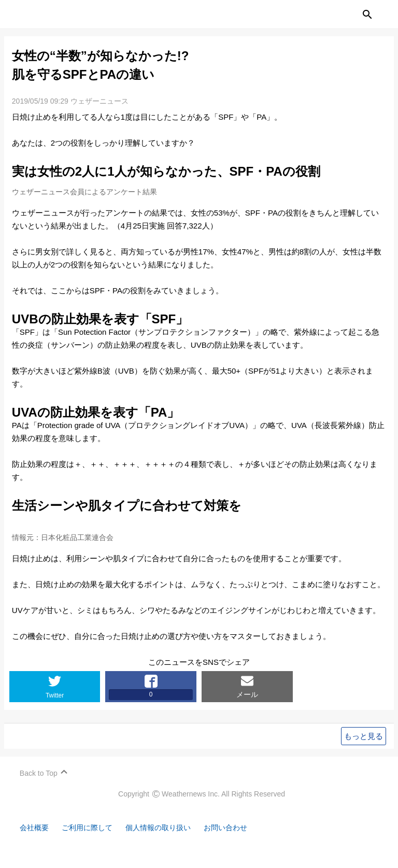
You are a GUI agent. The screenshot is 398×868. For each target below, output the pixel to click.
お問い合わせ (238, 841)
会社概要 (36, 841)
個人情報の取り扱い (167, 841)
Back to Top (40, 786)
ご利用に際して (92, 841)
